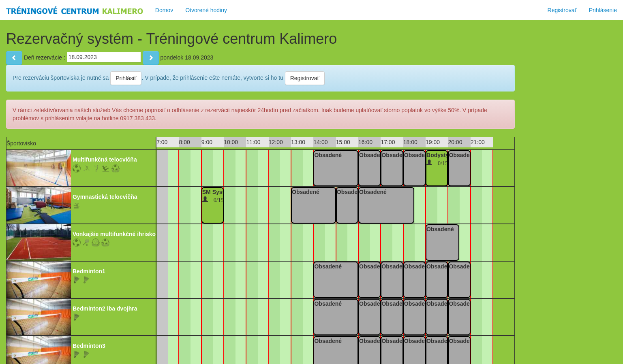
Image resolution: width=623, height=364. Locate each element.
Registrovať (562, 10)
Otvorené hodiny (206, 10)
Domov (164, 10)
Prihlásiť (126, 78)
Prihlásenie (603, 10)
